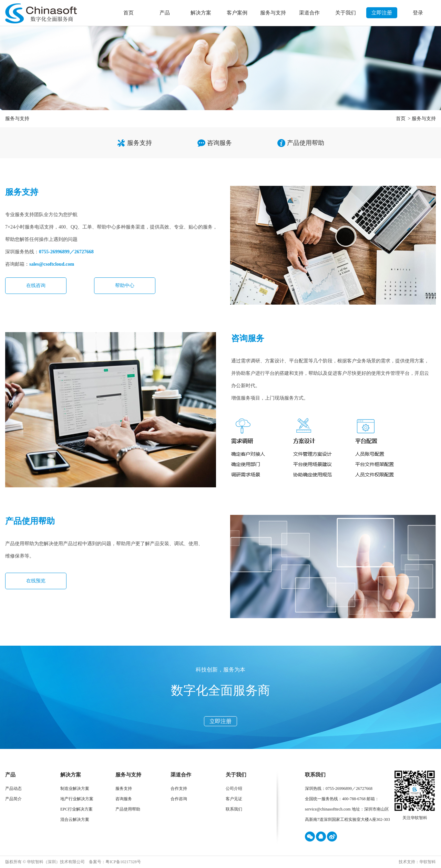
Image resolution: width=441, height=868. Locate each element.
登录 (418, 13)
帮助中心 (125, 285)
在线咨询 (36, 285)
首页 (129, 13)
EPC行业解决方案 (76, 809)
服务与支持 (273, 13)
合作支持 (179, 788)
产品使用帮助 (306, 143)
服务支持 (140, 143)
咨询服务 (219, 143)
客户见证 (234, 799)
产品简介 (13, 799)
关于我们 (346, 13)
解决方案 (201, 13)
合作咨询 (179, 799)
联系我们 (234, 809)
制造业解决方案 (75, 788)
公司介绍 (234, 788)
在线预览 (36, 581)
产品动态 (13, 788)
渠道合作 (309, 13)
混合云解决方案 (75, 819)
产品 (165, 13)
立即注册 (382, 13)
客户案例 (237, 13)
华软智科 (428, 862)
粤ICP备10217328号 (123, 862)
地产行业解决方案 (77, 799)
